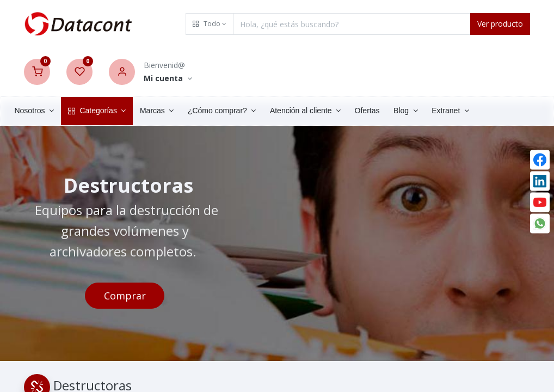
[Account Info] (168, 79)
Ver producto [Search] (500, 24)
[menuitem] (384, 111)
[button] (210, 24)
